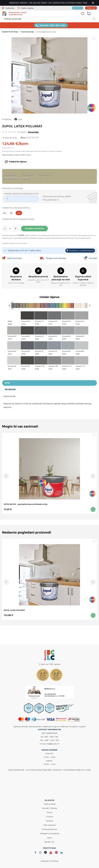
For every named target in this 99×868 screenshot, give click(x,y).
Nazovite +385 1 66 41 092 (52, 25)
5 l (12, 213)
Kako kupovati (49, 825)
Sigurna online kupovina (83, 278)
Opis (7, 383)
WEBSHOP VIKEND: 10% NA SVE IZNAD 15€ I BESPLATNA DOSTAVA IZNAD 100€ (48, 3)
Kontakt (93, 258)
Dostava (50, 821)
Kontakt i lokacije (49, 808)
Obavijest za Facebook (49, 833)
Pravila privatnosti (49, 829)
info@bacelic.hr (53, 744)
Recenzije (33, 132)
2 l (5, 213)
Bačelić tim (49, 842)
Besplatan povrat (38, 277)
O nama (49, 817)
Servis (50, 838)
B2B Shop (78, 8)
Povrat (50, 812)
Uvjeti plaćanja (14, 258)
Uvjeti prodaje (50, 804)
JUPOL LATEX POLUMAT (14, 610)
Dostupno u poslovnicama (81, 250)
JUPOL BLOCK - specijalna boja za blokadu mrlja (25, 504)
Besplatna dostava (16, 278)
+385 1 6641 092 (51, 737)
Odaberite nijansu (18, 162)
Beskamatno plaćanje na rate (61, 278)
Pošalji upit (91, 8)
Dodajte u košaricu (34, 228)
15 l (19, 213)
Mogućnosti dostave (56, 258)
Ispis (18, 120)
